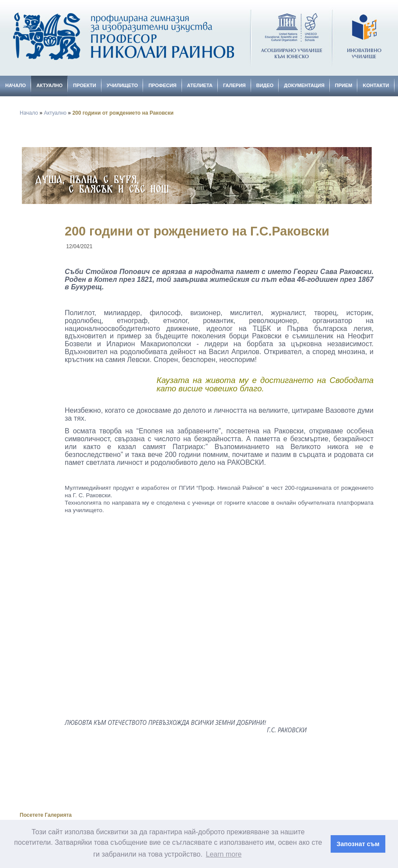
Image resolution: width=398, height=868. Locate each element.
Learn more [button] (224, 854)
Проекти (85, 85)
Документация (304, 85)
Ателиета (200, 85)
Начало (16, 85)
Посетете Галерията (46, 815)
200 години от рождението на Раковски (123, 113)
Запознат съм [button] (358, 844)
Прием (344, 85)
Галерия (234, 85)
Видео (265, 85)
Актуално (49, 85)
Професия (162, 85)
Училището (122, 85)
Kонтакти (376, 85)
